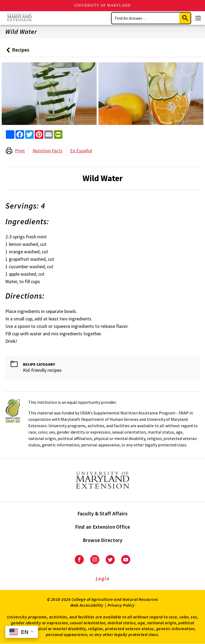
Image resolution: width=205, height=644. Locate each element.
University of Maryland (103, 5)
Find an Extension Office (103, 527)
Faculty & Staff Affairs (103, 513)
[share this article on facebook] (20, 134)
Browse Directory (103, 540)
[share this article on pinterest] (39, 134)
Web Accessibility (87, 605)
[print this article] (58, 134)
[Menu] (198, 18)
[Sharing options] (10, 134)
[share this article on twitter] (29, 134)
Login (103, 578)
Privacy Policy (121, 605)
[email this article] (49, 134)
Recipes (17, 52)
